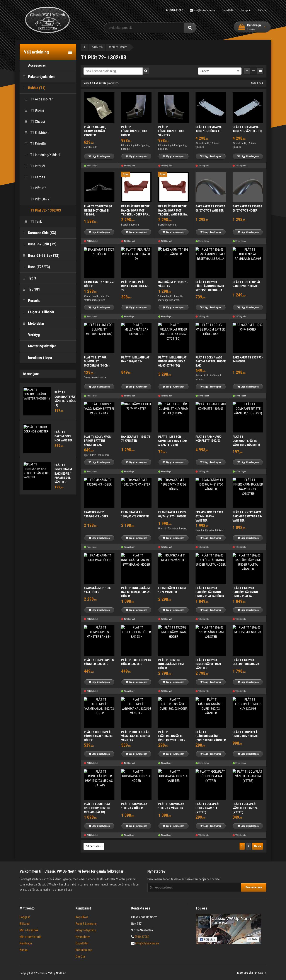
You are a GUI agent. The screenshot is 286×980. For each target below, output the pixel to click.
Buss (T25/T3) (35, 267)
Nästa (258, 846)
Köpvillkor (82, 917)
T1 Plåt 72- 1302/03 (41, 210)
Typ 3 (28, 278)
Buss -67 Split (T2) (38, 244)
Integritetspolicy (86, 930)
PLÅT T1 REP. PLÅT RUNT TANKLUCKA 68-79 (135, 286)
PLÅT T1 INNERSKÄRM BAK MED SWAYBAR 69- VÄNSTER (247, 516)
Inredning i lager (36, 357)
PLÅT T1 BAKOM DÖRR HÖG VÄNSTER (64, 436)
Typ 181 (30, 289)
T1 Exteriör (34, 144)
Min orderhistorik (31, 937)
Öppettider (227, 10)
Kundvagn (26, 943)
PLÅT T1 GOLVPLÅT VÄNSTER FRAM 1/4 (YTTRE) (245, 808)
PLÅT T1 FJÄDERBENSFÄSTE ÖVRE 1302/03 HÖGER (172, 736)
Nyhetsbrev (83, 937)
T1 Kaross (33, 177)
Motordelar (32, 323)
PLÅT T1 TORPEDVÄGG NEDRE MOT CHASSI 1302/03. (98, 210)
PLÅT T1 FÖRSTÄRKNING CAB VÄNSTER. (171, 131)
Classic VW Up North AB (53, 973)
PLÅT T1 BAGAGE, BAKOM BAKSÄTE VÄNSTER (95, 131)
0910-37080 (172, 10)
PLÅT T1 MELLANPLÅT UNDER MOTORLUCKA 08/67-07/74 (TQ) (172, 361)
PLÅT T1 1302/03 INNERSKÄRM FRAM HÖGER (171, 664)
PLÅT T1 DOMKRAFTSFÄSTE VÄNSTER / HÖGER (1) (246, 441)
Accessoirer (33, 65)
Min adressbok (29, 930)
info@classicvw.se (200, 10)
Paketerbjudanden (37, 77)
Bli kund (263, 10)
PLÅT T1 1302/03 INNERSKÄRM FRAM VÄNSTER (208, 664)
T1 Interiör (34, 166)
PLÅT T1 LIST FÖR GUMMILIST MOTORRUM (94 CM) (97, 361)
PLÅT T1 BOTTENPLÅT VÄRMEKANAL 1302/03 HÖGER (98, 736)
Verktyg (30, 335)
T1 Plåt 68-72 (36, 199)
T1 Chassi (33, 121)
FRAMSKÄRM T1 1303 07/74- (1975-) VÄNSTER (209, 516)
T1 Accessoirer (37, 99)
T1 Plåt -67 (34, 188)
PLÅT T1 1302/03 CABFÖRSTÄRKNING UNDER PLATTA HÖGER (210, 592)
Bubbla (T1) (33, 88)
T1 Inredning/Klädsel (41, 155)
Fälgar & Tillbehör (37, 312)
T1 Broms (33, 110)
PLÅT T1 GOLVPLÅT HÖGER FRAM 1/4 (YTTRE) (208, 808)
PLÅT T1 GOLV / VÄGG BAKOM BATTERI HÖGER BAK (211, 361)
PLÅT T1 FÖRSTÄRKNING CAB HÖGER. (134, 131)
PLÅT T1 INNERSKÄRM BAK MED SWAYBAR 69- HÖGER (136, 592)
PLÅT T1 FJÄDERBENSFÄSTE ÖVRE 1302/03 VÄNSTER (211, 736)
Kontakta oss (84, 950)
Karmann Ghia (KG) (38, 233)
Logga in (245, 10)
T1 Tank (32, 221)
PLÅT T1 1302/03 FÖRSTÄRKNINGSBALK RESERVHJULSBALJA (210, 286)
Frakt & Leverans (86, 924)
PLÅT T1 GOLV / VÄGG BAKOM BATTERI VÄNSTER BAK (97, 441)
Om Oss (80, 956)
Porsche (30, 301)
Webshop (242, 973)
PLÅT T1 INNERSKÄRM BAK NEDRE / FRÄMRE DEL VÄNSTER (63, 473)
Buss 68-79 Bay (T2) (40, 256)
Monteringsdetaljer (38, 346)
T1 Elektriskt (35, 133)
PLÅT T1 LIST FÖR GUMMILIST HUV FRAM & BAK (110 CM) (173, 441)
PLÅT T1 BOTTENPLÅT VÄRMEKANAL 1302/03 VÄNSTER (135, 736)
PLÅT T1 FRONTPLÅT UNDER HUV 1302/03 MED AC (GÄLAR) (97, 808)
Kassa (24, 950)
